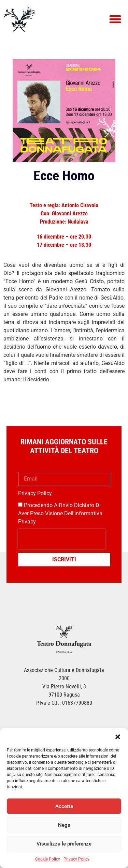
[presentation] (62, 539)
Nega (64, 825)
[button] (118, 737)
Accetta (64, 806)
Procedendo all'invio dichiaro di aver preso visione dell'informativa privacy (60, 513)
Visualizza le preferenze (64, 844)
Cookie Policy (48, 859)
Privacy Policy (76, 859)
